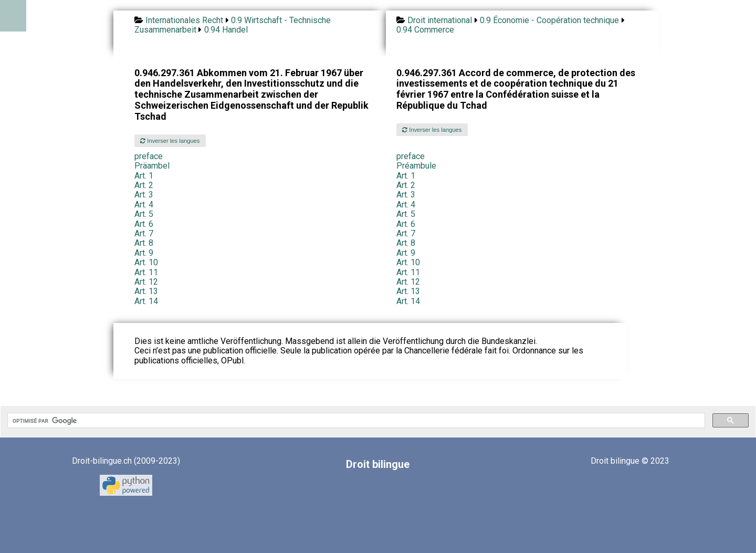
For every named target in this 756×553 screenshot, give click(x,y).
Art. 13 (146, 291)
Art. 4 (144, 205)
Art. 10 (146, 262)
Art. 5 (144, 214)
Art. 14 (146, 301)
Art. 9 (144, 253)
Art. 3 (144, 195)
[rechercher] (355, 421)
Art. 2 (144, 185)
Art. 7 (144, 233)
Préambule (416, 166)
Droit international (440, 20)
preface (149, 156)
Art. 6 (144, 224)
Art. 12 (146, 282)
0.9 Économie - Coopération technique (549, 20)
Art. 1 (144, 176)
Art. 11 (146, 272)
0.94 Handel (226, 30)
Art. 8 (144, 243)
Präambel (152, 166)
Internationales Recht (184, 20)
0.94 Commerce (425, 30)
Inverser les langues (170, 141)
